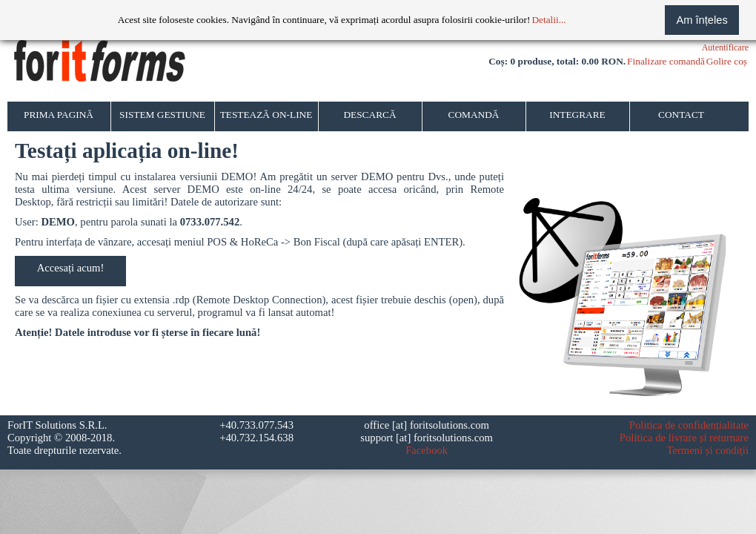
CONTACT (681, 115)
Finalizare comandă (666, 61)
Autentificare (725, 47)
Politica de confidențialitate (689, 425)
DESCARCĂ (369, 115)
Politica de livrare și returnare (684, 438)
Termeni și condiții (707, 450)
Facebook (427, 450)
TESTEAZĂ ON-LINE (266, 115)
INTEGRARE (577, 115)
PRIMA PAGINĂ (59, 115)
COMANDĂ (474, 115)
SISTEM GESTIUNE (162, 115)
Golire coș (727, 61)
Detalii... (548, 20)
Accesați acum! (71, 268)
